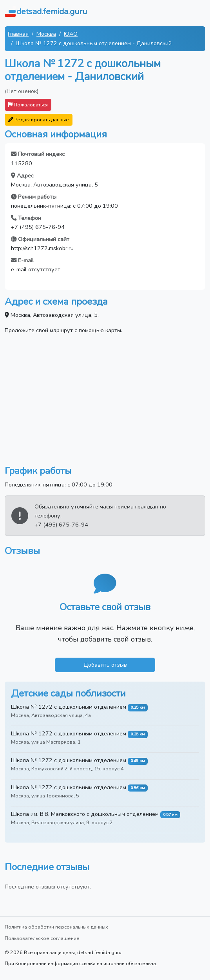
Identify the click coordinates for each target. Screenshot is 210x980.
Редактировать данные (39, 120)
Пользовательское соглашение (42, 938)
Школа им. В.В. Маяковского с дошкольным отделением (85, 814)
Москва (46, 34)
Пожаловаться (28, 105)
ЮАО (71, 34)
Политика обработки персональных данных (56, 927)
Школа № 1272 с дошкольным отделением (69, 707)
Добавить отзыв (105, 665)
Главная (18, 34)
